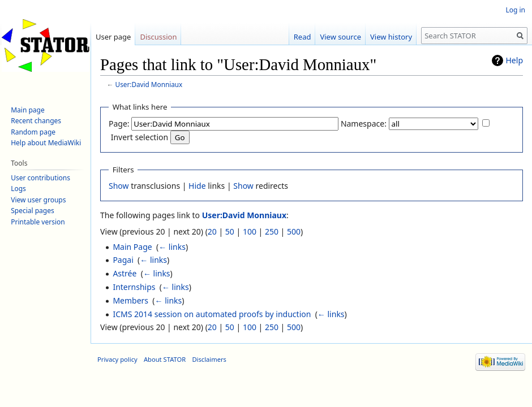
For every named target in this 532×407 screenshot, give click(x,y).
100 (250, 231)
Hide (197, 186)
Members (130, 300)
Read (303, 37)
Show (119, 186)
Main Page (132, 247)
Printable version (38, 222)
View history (391, 37)
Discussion (158, 37)
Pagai (123, 260)
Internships (134, 287)
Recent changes (36, 121)
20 (212, 231)
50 (230, 231)
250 (272, 231)
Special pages (33, 211)
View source (340, 37)
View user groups (38, 200)
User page (113, 37)
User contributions (40, 178)
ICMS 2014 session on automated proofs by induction (212, 314)
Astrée (125, 273)
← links (172, 247)
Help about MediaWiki (46, 143)
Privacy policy (117, 359)
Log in (515, 10)
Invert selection (140, 137)
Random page (33, 132)
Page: (119, 124)
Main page (28, 110)
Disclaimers (209, 359)
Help (515, 60)
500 (294, 231)
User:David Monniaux (149, 84)
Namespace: (364, 124)
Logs (18, 189)
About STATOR (165, 359)
